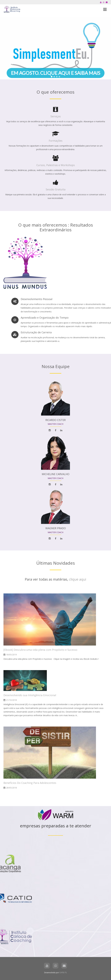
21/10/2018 (11, 700)
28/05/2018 (11, 788)
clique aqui (78, 579)
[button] (55, 47)
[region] (55, 47)
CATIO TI (63, 973)
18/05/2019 (11, 655)
